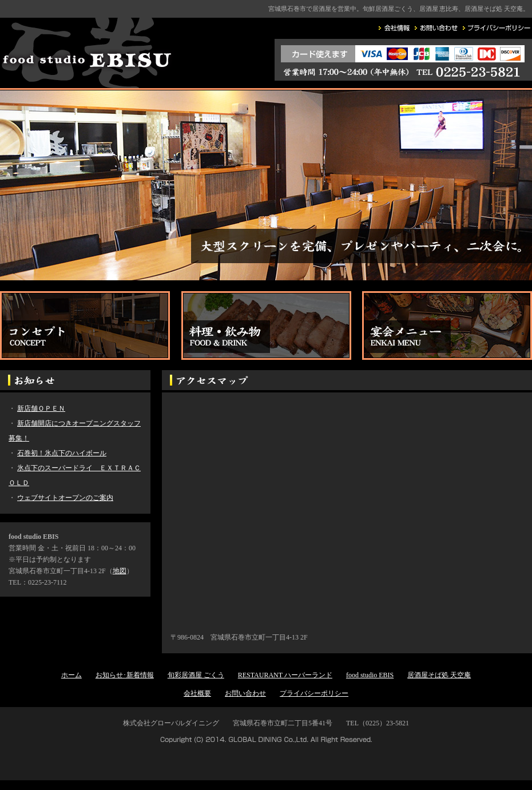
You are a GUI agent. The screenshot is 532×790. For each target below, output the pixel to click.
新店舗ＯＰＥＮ (41, 408)
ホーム (72, 675)
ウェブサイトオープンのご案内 (65, 498)
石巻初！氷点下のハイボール (62, 453)
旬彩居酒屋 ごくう (196, 675)
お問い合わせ (245, 693)
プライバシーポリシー (314, 693)
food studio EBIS (370, 675)
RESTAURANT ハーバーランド (285, 675)
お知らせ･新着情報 (125, 675)
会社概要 (197, 693)
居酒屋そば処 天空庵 (439, 675)
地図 (120, 571)
